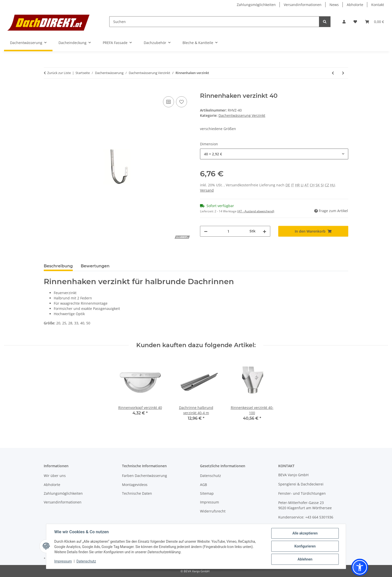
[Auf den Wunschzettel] (181, 102)
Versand (207, 190)
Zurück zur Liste (59, 73)
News (334, 5)
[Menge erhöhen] (264, 231)
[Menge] (228, 231)
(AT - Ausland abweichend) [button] (256, 211)
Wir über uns (55, 476)
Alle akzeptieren (305, 533)
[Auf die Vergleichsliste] (168, 102)
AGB (203, 485)
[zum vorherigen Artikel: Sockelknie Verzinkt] (333, 73)
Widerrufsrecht (213, 511)
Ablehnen (305, 559)
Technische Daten (137, 493)
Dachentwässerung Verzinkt (242, 115)
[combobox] (274, 154)
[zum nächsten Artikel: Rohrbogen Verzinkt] (343, 73)
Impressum (63, 561)
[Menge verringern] (206, 231)
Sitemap (207, 493)
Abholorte (355, 5)
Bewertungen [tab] (95, 266)
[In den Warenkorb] (48, 90)
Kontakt (378, 5)
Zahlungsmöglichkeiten (256, 5)
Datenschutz (86, 561)
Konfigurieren (305, 546)
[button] (344, 22)
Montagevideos (135, 485)
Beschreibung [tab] (58, 266)
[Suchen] (214, 22)
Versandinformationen (303, 5)
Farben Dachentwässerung (144, 476)
